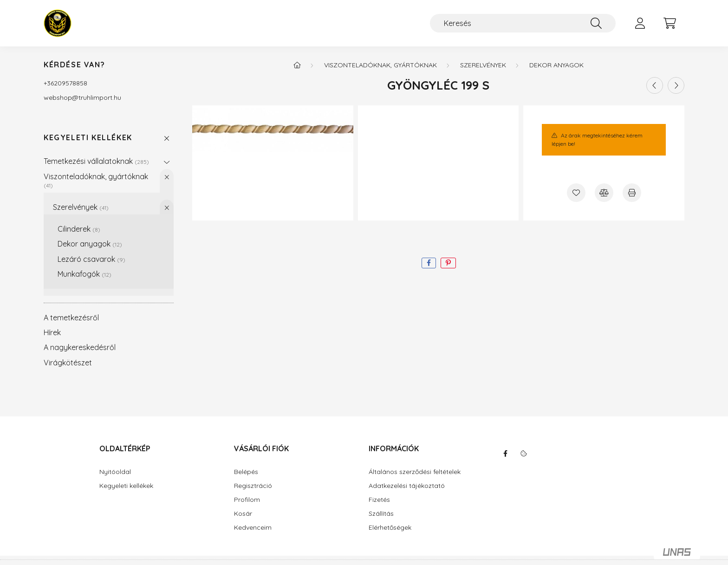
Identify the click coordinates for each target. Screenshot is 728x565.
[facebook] (429, 263)
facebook (505, 454)
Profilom (247, 500)
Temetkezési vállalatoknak (96, 161)
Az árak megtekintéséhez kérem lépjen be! (597, 140)
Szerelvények (81, 207)
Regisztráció (253, 486)
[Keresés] (523, 23)
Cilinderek (79, 229)
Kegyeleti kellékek (88, 138)
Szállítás (381, 514)
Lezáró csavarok (91, 259)
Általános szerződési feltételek (415, 472)
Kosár (243, 514)
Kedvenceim (253, 528)
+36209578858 (65, 83)
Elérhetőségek (390, 528)
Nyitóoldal (115, 472)
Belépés (246, 472)
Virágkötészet (68, 363)
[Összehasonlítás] (604, 193)
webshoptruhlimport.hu (82, 97)
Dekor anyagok (90, 244)
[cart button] (669, 23)
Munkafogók (84, 274)
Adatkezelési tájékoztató (407, 486)
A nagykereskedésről (80, 347)
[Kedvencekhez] (576, 193)
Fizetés (379, 500)
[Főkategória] (297, 65)
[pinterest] (448, 263)
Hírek (52, 332)
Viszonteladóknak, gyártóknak (96, 180)
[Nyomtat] (632, 193)
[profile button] (640, 23)
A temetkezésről (71, 318)
